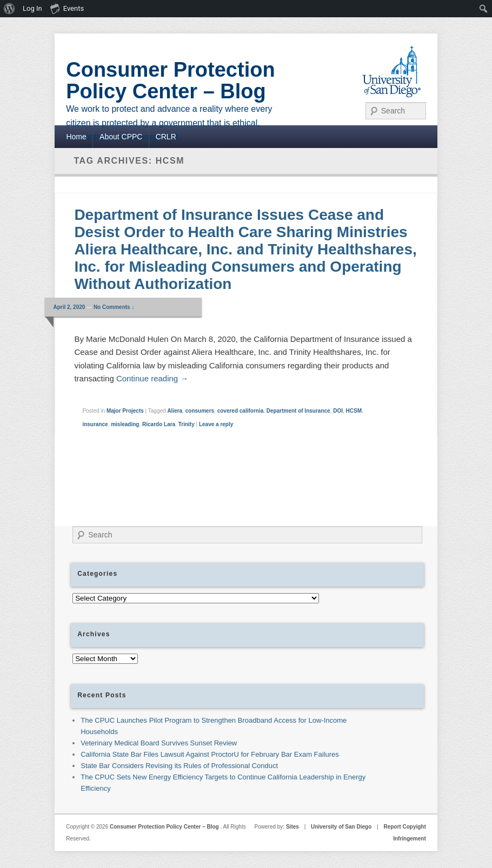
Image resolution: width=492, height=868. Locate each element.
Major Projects (125, 411)
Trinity (187, 424)
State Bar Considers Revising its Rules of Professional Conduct (179, 766)
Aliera (175, 411)
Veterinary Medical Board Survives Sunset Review (159, 743)
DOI (338, 411)
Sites (292, 827)
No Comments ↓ (114, 307)
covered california (241, 411)
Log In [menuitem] (32, 8)
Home (76, 137)
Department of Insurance (298, 411)
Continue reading (152, 378)
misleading (125, 424)
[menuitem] (9, 9)
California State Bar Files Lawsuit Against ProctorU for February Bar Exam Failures (210, 754)
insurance (95, 424)
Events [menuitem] (67, 8)
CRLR (166, 137)
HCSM (354, 411)
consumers (200, 411)
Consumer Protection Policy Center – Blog (170, 80)
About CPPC (121, 137)
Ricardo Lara (159, 424)
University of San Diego (341, 827)
